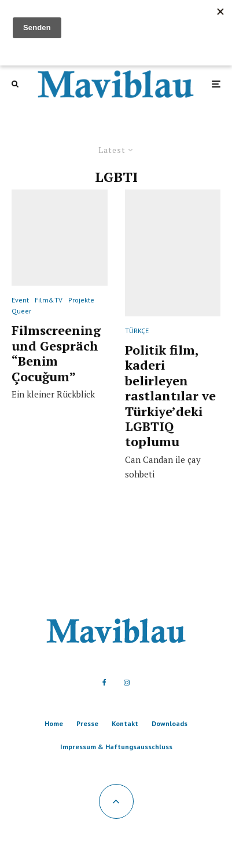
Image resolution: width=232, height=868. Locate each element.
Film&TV (49, 300)
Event (20, 300)
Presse (87, 723)
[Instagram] (127, 683)
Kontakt (125, 723)
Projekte (81, 300)
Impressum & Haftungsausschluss (116, 747)
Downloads (170, 723)
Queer (21, 311)
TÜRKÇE (137, 331)
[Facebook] (104, 683)
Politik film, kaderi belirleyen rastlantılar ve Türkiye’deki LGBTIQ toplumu (170, 396)
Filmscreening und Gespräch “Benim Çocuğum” (56, 353)
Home (54, 723)
